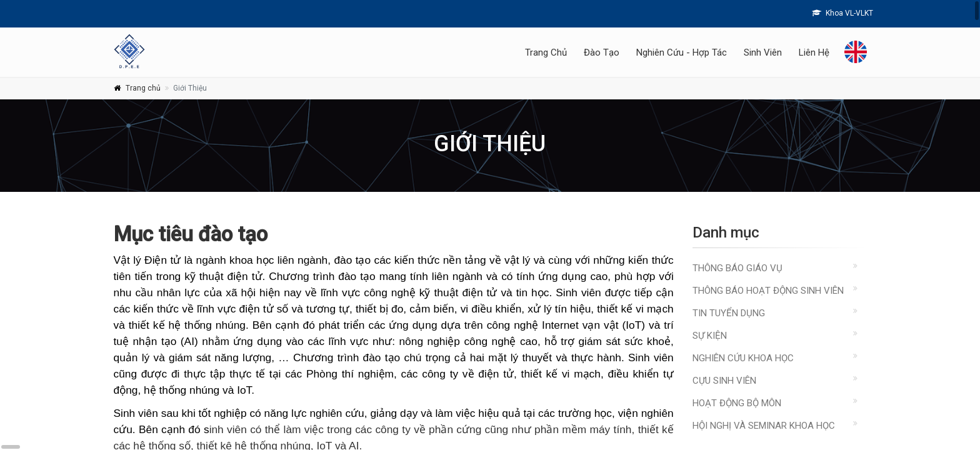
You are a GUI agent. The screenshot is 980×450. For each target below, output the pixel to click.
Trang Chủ (546, 52)
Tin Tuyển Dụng (729, 313)
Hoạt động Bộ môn (737, 403)
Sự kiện (710, 336)
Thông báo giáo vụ (737, 268)
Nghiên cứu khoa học (743, 358)
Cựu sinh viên (724, 381)
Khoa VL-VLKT (842, 13)
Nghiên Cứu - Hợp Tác (682, 52)
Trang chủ (143, 88)
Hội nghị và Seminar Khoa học (764, 426)
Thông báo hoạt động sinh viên (768, 291)
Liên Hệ (814, 52)
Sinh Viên (763, 52)
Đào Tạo (602, 52)
